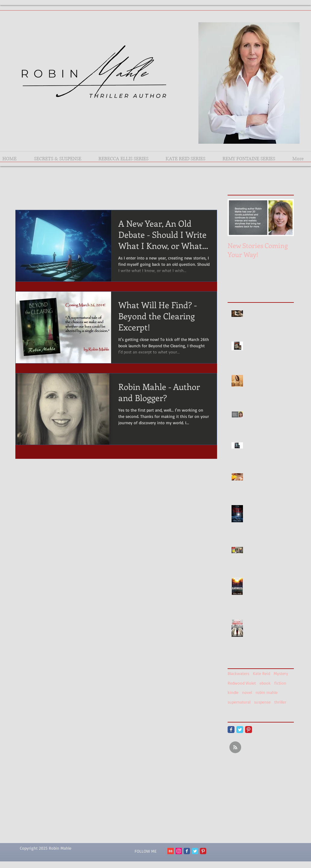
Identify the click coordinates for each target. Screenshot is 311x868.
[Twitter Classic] (240, 730)
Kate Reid (261, 673)
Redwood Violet (242, 683)
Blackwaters (238, 673)
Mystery (281, 673)
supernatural (239, 702)
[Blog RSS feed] (235, 748)
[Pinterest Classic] (249, 730)
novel (247, 692)
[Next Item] (284, 218)
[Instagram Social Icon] (179, 851)
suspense (262, 702)
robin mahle (267, 692)
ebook (265, 683)
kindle (233, 692)
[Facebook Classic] (231, 730)
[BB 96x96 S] (171, 851)
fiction (280, 683)
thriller (280, 702)
